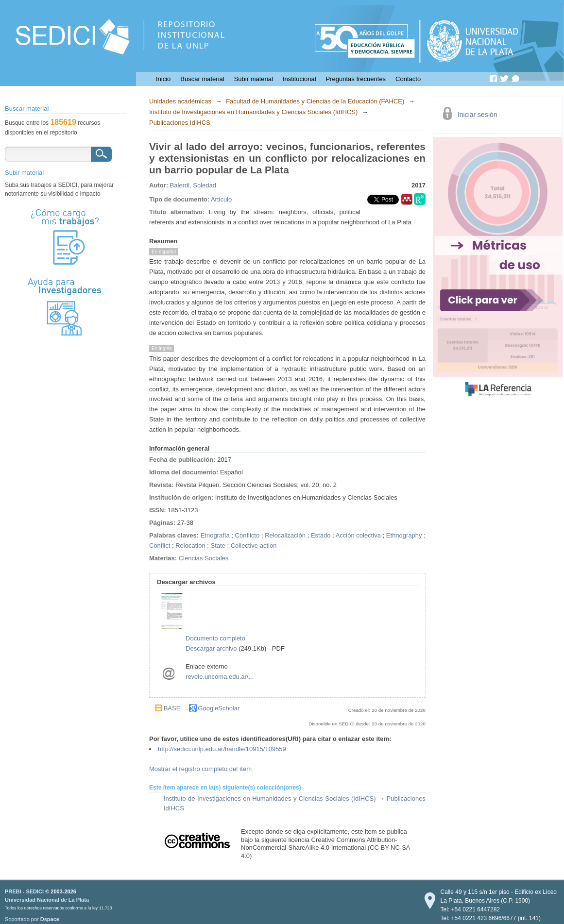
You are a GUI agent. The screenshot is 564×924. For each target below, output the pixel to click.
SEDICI (35, 891)
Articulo (221, 199)
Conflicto (248, 535)
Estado (321, 535)
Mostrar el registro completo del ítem (200, 769)
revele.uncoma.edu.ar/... (220, 677)
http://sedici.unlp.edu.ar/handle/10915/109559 (222, 749)
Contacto (408, 79)
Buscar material (202, 79)
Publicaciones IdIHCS (180, 123)
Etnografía (215, 535)
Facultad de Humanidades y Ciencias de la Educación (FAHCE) (315, 101)
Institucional (299, 79)
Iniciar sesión (478, 115)
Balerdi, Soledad (193, 185)
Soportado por (32, 919)
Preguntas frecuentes (356, 79)
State (218, 546)
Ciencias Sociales (204, 558)
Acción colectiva (358, 535)
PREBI (13, 891)
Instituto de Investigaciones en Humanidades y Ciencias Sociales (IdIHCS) (253, 112)
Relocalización (285, 535)
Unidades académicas (180, 101)
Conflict (160, 546)
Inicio (163, 79)
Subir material (254, 79)
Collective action (254, 546)
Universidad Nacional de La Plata (47, 900)
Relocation (190, 546)
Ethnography (404, 535)
